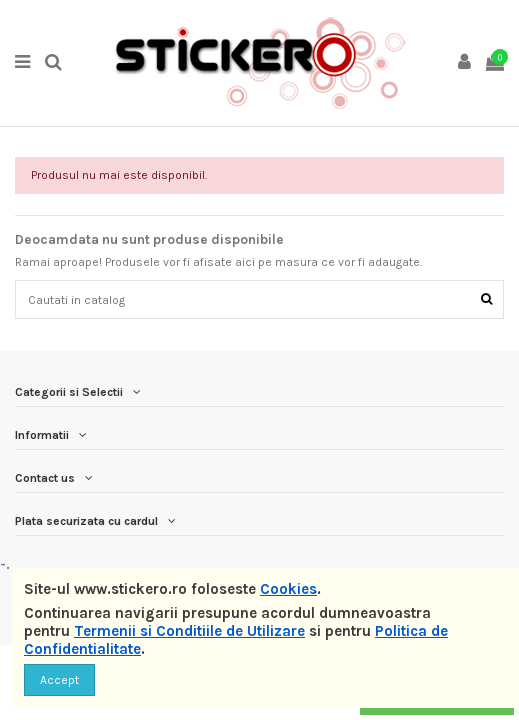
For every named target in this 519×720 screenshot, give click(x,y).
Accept (59, 680)
